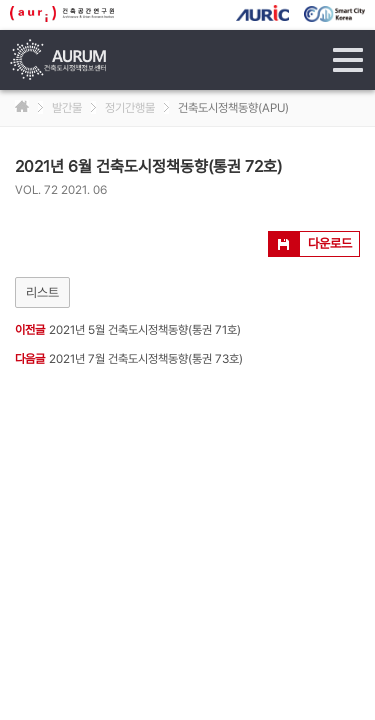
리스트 (42, 292)
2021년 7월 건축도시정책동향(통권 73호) (146, 359)
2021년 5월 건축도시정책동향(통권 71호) (145, 330)
